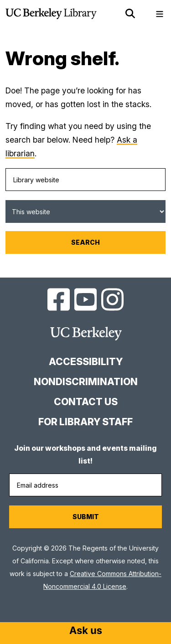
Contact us (86, 402)
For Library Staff (85, 422)
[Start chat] (86, 631)
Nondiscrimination (86, 382)
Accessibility (86, 362)
